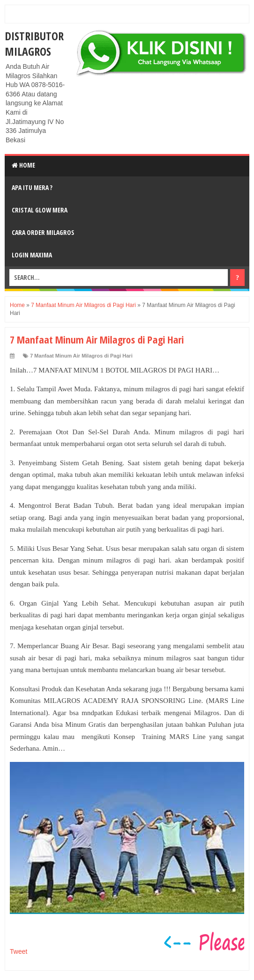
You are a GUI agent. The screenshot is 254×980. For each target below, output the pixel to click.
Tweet (18, 951)
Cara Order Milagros (43, 232)
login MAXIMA (32, 255)
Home (23, 165)
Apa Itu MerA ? (32, 187)
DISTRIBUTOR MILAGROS (34, 44)
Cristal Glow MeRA (40, 210)
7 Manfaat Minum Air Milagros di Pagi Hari (81, 356)
